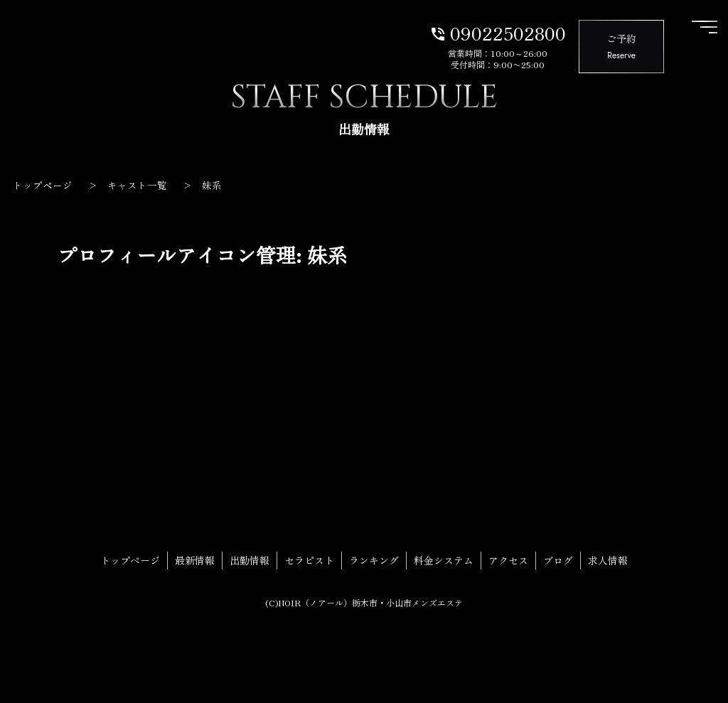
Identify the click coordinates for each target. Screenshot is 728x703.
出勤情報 (250, 560)
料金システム (444, 560)
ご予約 (621, 47)
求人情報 (608, 560)
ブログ (558, 560)
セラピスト (309, 560)
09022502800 (498, 32)
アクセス (508, 560)
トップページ (130, 560)
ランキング (374, 560)
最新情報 (195, 560)
